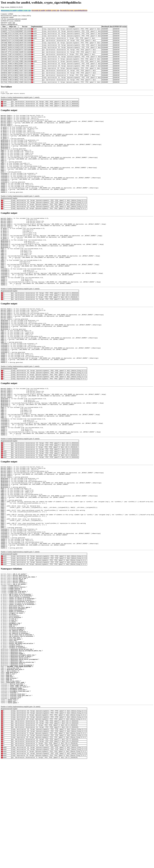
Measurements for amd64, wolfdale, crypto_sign (16, 10)
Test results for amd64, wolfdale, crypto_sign (45, 10)
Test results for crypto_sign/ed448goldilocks (74, 10)
